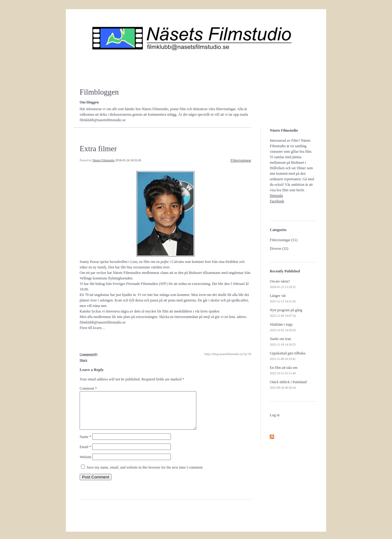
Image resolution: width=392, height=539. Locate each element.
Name (85, 444)
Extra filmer (98, 149)
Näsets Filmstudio (104, 160)
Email (85, 454)
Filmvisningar (241, 160)
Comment (88, 388)
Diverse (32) (279, 249)
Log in (275, 415)
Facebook (277, 201)
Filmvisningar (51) (284, 240)
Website (85, 464)
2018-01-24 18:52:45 (128, 160)
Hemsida (276, 196)
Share (83, 360)
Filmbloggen (99, 92)
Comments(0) (89, 354)
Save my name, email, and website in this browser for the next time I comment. (145, 475)
